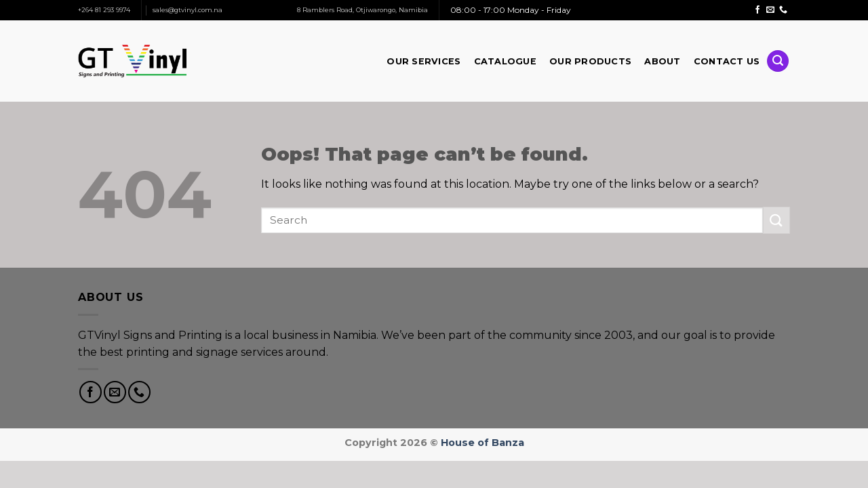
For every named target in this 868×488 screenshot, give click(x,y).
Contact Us (727, 61)
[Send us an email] (770, 10)
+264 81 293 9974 (104, 10)
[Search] (778, 61)
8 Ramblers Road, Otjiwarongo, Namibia (362, 10)
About (662, 61)
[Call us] (783, 10)
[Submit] (776, 220)
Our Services (423, 61)
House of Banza (482, 443)
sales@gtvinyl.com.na (188, 10)
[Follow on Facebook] (757, 10)
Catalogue (505, 61)
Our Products (590, 61)
